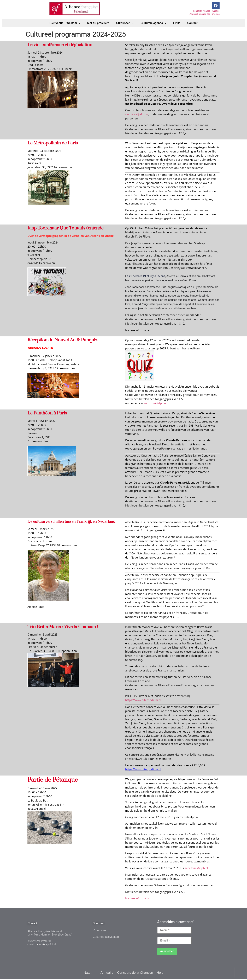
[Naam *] (174, 931)
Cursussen (125, 24)
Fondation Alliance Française (206, 12)
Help (160, 973)
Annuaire (107, 973)
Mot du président (98, 24)
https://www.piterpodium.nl (143, 701)
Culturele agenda (154, 24)
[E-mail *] (174, 941)
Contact (192, 24)
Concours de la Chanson (135, 973)
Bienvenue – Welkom (65, 24)
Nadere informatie (137, 899)
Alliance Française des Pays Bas (205, 15)
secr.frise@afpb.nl (155, 404)
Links (177, 24)
